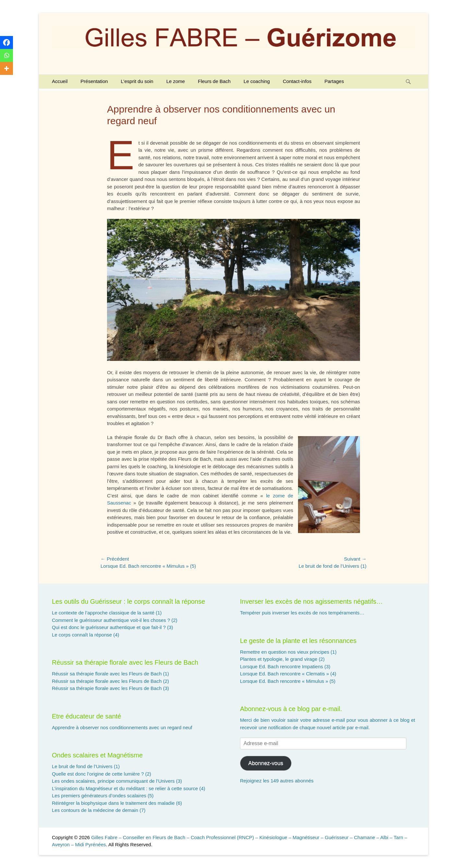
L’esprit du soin (137, 81)
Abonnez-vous (266, 763)
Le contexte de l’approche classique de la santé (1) (107, 613)
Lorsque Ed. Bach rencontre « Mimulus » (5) (288, 681)
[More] (6, 68)
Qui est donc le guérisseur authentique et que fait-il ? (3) (113, 627)
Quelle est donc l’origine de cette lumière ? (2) (102, 774)
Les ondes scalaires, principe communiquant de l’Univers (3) (117, 781)
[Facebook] (6, 42)
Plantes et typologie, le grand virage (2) (282, 659)
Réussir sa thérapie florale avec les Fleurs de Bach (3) (110, 688)
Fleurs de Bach (214, 81)
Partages (334, 81)
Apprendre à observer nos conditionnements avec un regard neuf (122, 727)
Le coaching (257, 81)
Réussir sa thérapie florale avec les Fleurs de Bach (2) (110, 681)
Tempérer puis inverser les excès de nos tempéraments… (302, 613)
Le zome (176, 81)
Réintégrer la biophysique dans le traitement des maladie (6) (117, 803)
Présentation (94, 81)
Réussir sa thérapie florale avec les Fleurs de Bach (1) (110, 674)
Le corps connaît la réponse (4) (86, 635)
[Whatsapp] (6, 55)
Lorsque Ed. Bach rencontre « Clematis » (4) (288, 674)
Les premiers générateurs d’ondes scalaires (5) (103, 796)
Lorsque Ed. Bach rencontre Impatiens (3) (285, 666)
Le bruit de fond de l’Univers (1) (86, 766)
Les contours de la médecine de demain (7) (99, 810)
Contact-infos (297, 81)
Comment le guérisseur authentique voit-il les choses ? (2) (115, 620)
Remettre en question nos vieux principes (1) (288, 652)
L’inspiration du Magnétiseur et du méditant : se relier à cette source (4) (129, 788)
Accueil (60, 81)
